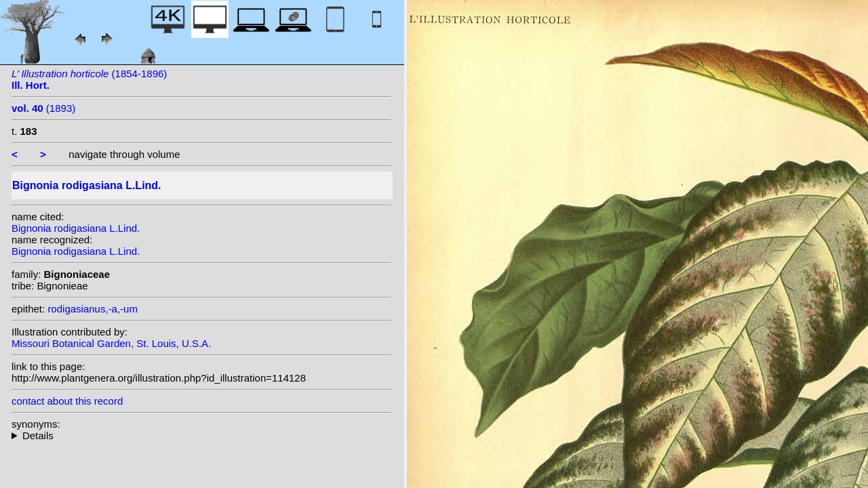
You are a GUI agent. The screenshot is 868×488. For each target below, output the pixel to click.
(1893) (43, 108)
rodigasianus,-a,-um (93, 309)
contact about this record (67, 401)
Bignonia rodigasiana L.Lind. (76, 228)
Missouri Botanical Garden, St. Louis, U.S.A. (111, 343)
